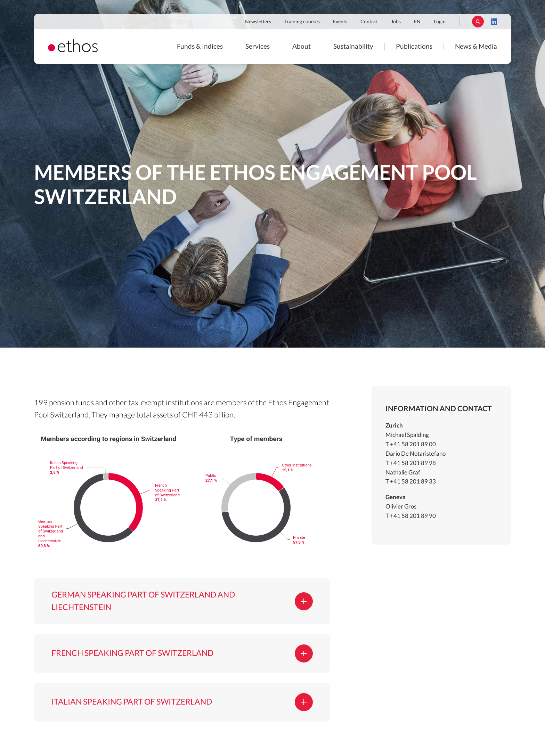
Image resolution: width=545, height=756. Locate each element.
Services (258, 47)
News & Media (476, 47)
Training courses (302, 22)
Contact (369, 22)
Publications (414, 47)
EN (417, 22)
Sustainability (353, 47)
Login (440, 22)
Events (340, 22)
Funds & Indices (200, 47)
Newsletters (258, 22)
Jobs (396, 22)
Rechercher (478, 22)
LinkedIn (494, 22)
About (302, 47)
